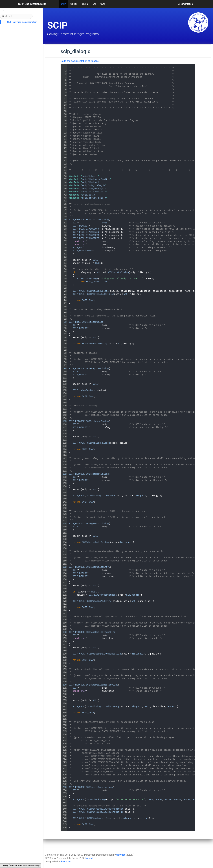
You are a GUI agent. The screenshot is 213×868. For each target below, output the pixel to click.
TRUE (150, 800)
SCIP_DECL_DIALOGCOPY (86, 229)
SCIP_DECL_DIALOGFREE (86, 238)
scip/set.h (89, 195)
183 (63, 632)
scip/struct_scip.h (94, 198)
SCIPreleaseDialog (97, 421)
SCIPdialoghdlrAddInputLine (105, 654)
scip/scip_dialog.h (94, 192)
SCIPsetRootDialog (97, 474)
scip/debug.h (90, 176)
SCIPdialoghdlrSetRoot (101, 496)
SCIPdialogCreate (98, 291)
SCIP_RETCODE (77, 220)
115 (63, 421)
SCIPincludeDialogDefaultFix (105, 812)
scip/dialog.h (91, 183)
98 (63, 369)
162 (63, 567)
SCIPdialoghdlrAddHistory (103, 707)
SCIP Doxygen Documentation (22, 22)
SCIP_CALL (79, 291)
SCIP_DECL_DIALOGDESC (86, 235)
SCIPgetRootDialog (97, 524)
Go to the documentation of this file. (80, 61)
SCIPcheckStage (97, 800)
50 (63, 220)
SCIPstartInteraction (99, 787)
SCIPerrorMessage (87, 279)
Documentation (186, 4)
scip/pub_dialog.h (93, 186)
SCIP (63, 4)
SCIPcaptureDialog (97, 369)
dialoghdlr (139, 496)
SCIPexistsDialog (118, 272)
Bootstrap (66, 862)
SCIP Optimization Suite (32, 4)
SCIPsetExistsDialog (95, 344)
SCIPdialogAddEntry (99, 601)
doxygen (121, 855)
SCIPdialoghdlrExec (99, 818)
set (125, 294)
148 (63, 524)
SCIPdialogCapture (84, 390)
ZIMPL (85, 4)
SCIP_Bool (79, 248)
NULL (95, 260)
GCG (103, 4)
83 (63, 322)
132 (63, 474)
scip (105, 223)
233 (63, 787)
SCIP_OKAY (88, 300)
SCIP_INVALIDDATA (97, 282)
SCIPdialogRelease (99, 443)
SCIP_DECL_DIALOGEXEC (86, 232)
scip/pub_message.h (94, 189)
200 (63, 685)
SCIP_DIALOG (80, 226)
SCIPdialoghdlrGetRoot (96, 542)
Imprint (89, 858)
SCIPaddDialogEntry (98, 567)
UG (94, 4)
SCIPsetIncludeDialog (101, 294)
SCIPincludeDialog (97, 220)
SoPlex (74, 4)
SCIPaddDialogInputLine (101, 632)
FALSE (171, 707)
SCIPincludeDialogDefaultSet (105, 809)
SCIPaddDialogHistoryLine (102, 685)
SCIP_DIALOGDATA (83, 251)
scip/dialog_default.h (96, 179)
